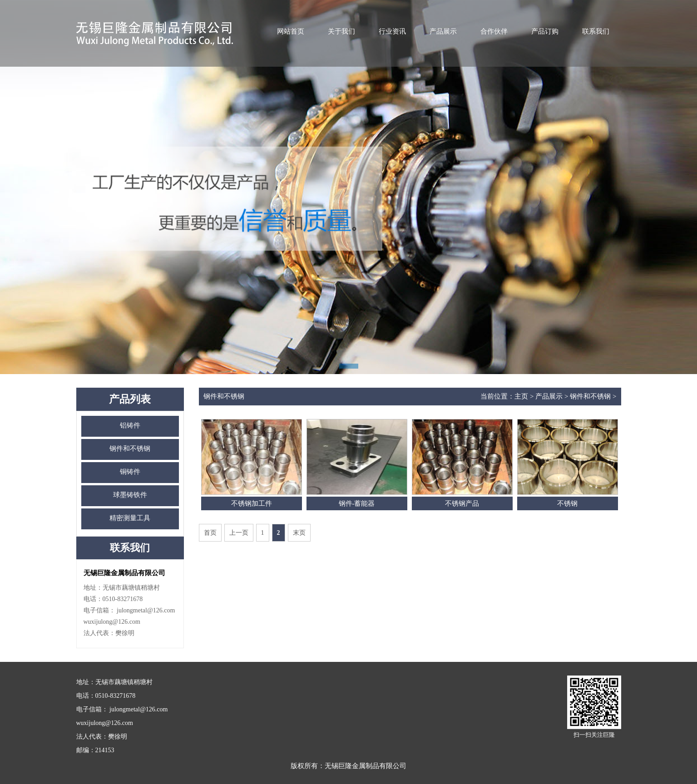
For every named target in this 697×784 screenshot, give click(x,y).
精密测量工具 (130, 518)
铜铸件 (130, 472)
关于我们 (341, 31)
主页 (521, 396)
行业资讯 (392, 31)
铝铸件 (130, 425)
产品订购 (545, 31)
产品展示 (443, 31)
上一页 (239, 533)
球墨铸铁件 (130, 495)
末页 (299, 533)
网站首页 (291, 31)
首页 (210, 533)
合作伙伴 (494, 31)
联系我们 (596, 31)
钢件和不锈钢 (130, 449)
